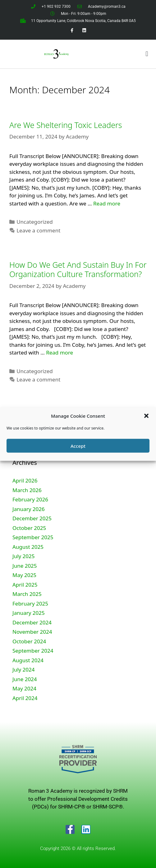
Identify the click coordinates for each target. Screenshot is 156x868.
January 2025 (29, 613)
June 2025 (25, 566)
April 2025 (25, 585)
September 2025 (33, 537)
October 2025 (29, 528)
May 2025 (24, 575)
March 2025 (27, 594)
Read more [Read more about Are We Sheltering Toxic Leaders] (107, 203)
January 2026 (29, 509)
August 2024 (28, 660)
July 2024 (24, 670)
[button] (146, 416)
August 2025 (28, 547)
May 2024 (24, 688)
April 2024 (25, 698)
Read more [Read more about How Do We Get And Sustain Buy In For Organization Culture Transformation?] (60, 352)
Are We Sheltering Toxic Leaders (66, 125)
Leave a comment (38, 230)
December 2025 (32, 518)
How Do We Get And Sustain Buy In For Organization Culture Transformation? (78, 269)
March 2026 (27, 490)
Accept (78, 446)
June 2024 (25, 679)
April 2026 (25, 480)
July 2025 (24, 556)
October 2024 (29, 641)
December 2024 (32, 622)
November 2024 (32, 632)
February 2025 (30, 604)
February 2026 (30, 499)
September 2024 (33, 651)
